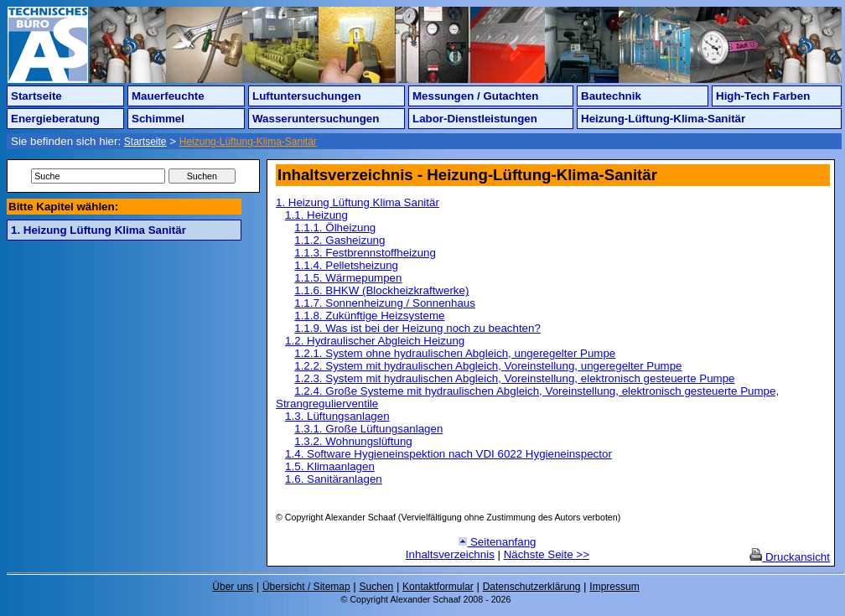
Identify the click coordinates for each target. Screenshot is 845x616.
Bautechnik (611, 96)
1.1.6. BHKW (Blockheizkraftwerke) (381, 290)
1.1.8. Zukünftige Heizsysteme (369, 316)
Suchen (377, 587)
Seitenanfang (497, 542)
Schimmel (158, 119)
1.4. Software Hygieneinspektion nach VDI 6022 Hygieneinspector (448, 454)
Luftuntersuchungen (307, 96)
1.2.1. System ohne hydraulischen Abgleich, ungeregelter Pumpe (455, 353)
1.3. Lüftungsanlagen (337, 416)
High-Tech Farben (763, 96)
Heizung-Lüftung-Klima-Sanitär (663, 119)
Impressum (614, 587)
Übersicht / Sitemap (306, 587)
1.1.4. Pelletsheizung (346, 265)
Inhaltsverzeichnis (450, 554)
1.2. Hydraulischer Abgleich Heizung (375, 341)
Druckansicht (790, 557)
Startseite (36, 96)
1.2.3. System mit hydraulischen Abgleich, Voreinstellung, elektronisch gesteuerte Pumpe (514, 378)
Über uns (233, 587)
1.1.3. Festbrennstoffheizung (365, 253)
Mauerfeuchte (168, 96)
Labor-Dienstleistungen (475, 119)
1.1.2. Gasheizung (340, 240)
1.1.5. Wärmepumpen (348, 278)
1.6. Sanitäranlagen (334, 479)
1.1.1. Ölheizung (335, 228)
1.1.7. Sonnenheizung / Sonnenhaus (385, 303)
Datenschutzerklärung (532, 587)
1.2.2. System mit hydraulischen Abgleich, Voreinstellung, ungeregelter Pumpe (488, 366)
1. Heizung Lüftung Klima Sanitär (98, 230)
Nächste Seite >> (547, 554)
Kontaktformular (438, 587)
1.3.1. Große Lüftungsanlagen (368, 429)
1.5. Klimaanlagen (330, 466)
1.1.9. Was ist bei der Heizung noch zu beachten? (417, 328)
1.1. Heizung (316, 215)
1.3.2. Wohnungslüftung (353, 441)
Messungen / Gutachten (475, 96)
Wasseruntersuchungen (316, 119)
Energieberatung (55, 119)
